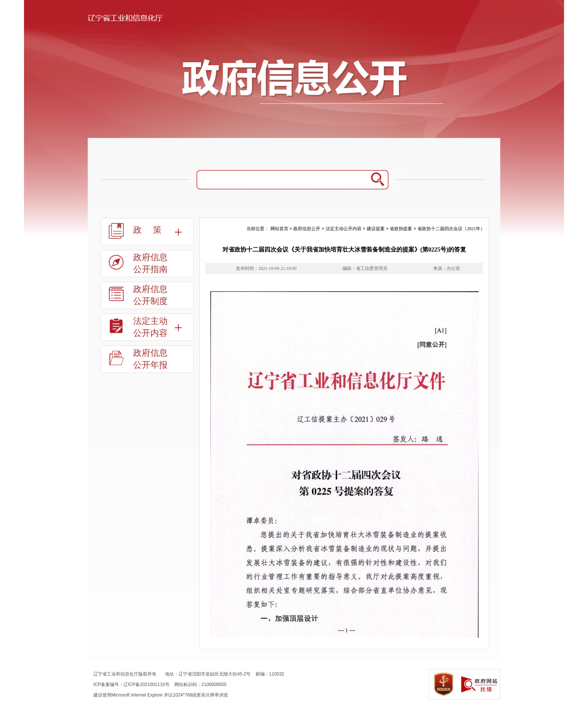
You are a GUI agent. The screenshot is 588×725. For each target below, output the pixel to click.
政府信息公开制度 (150, 295)
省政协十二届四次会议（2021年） (451, 229)
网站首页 (279, 229)
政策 (153, 230)
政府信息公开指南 (150, 263)
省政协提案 (401, 229)
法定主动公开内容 (150, 327)
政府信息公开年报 (150, 359)
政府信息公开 (307, 229)
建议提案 (376, 229)
